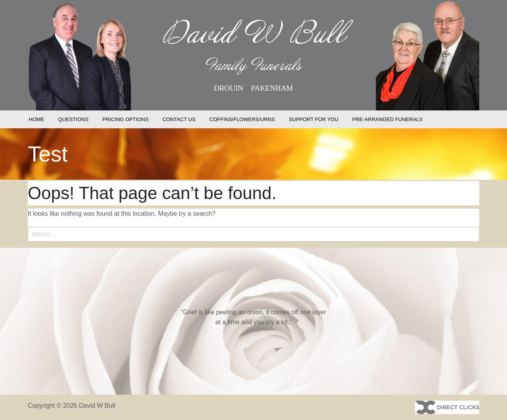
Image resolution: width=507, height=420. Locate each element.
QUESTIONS (73, 119)
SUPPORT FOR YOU (314, 119)
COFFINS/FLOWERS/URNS (242, 119)
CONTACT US (179, 119)
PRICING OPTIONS (126, 119)
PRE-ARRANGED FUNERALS (387, 119)
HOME (37, 119)
